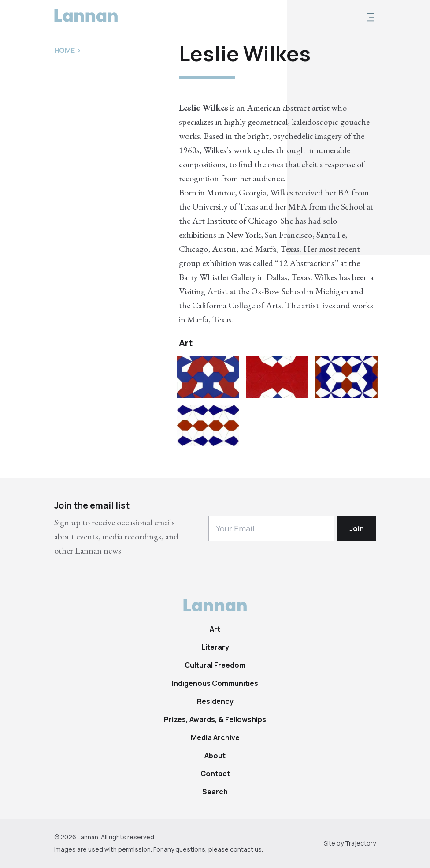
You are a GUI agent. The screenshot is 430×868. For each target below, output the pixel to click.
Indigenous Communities (215, 683)
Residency (215, 701)
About (215, 756)
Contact (215, 774)
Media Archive (215, 737)
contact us (246, 849)
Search (215, 792)
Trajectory (360, 843)
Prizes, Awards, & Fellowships (215, 719)
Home (65, 50)
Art (215, 629)
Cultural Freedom (215, 665)
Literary (215, 647)
